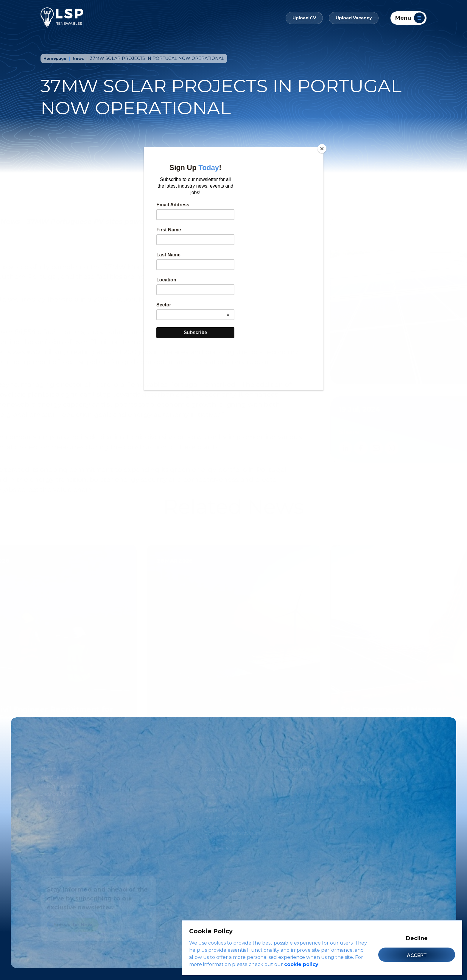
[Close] (322, 149)
